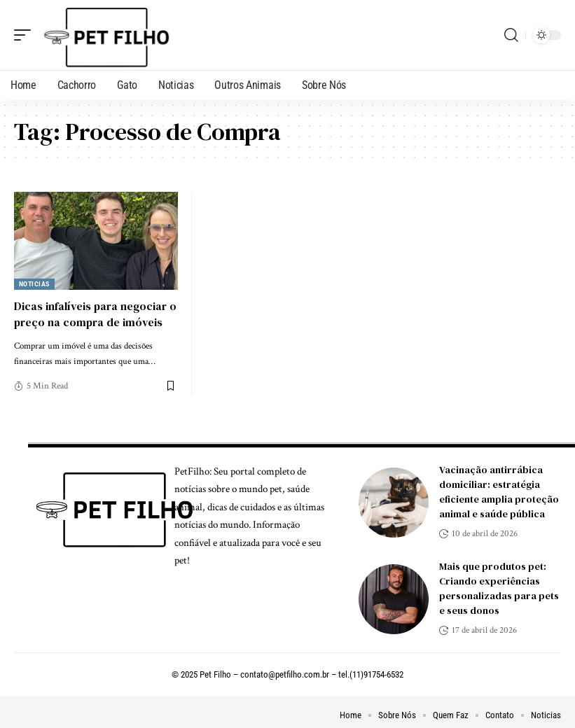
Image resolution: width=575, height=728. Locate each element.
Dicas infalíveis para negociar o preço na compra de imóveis (95, 314)
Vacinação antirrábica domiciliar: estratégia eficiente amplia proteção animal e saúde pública (499, 492)
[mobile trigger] (26, 35)
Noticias (34, 284)
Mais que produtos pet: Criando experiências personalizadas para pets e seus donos (499, 588)
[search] (511, 35)
